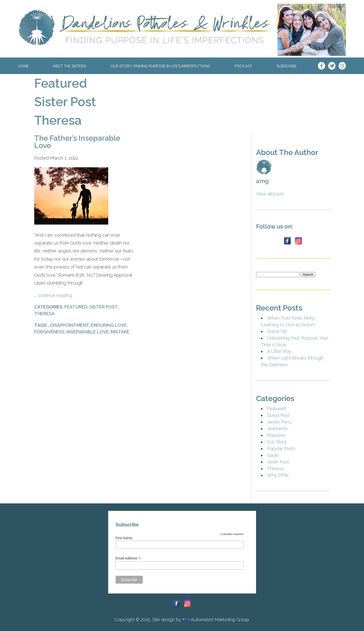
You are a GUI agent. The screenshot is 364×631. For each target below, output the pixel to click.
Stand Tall (277, 331)
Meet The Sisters (70, 66)
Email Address (128, 558)
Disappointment (70, 325)
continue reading (55, 295)
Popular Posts (281, 449)
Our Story (277, 442)
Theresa (58, 120)
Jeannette (277, 429)
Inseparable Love (88, 332)
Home (24, 66)
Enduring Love (109, 325)
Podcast (243, 66)
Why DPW (278, 475)
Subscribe (287, 66)
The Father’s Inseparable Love (77, 142)
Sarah (273, 455)
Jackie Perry (279, 422)
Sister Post (65, 102)
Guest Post (278, 415)
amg (262, 181)
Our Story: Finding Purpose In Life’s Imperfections (160, 66)
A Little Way (279, 351)
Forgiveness (49, 332)
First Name (124, 538)
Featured (61, 83)
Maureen (276, 435)
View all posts (270, 194)
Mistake (120, 332)
